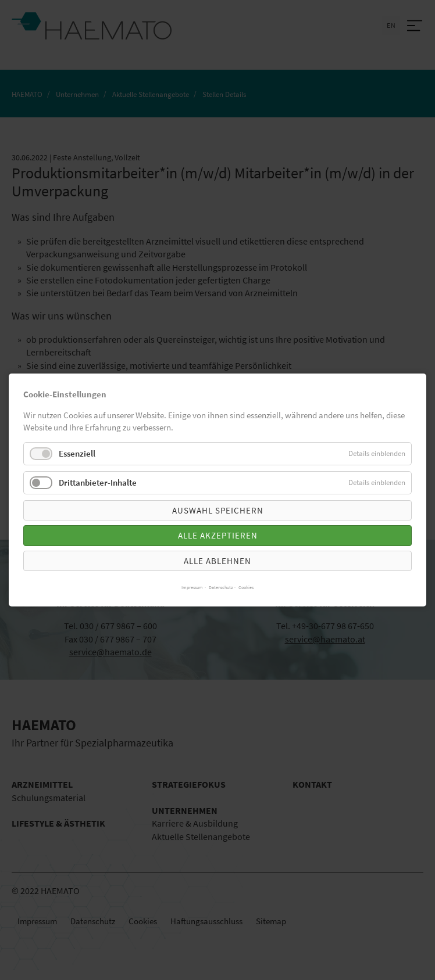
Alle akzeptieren (218, 535)
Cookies (246, 587)
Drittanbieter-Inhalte (98, 482)
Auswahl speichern (218, 510)
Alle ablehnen (217, 561)
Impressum (192, 587)
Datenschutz (221, 587)
